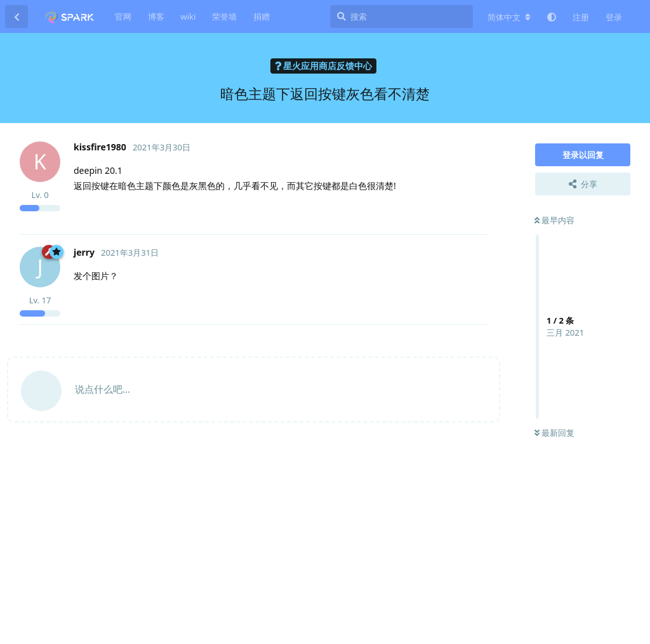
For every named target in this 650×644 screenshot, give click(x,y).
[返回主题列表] (17, 16)
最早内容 (554, 220)
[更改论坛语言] (509, 17)
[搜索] (401, 16)
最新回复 (554, 433)
